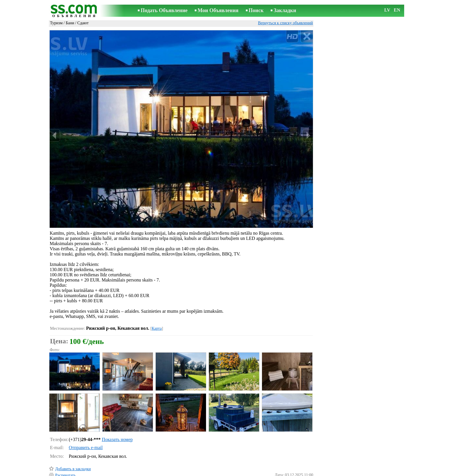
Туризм (56, 23)
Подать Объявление (164, 10)
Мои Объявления (218, 10)
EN (397, 10)
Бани (70, 23)
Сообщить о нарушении (293, 464)
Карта (157, 304)
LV (387, 10)
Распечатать (65, 451)
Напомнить (65, 464)
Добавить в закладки (73, 444)
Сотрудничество (235, 472)
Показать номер (117, 415)
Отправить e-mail (86, 423)
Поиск (256, 10)
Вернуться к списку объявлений (285, 23)
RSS (257, 472)
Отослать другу (68, 457)
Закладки (285, 10)
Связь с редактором (180, 472)
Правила (151, 472)
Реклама (209, 472)
